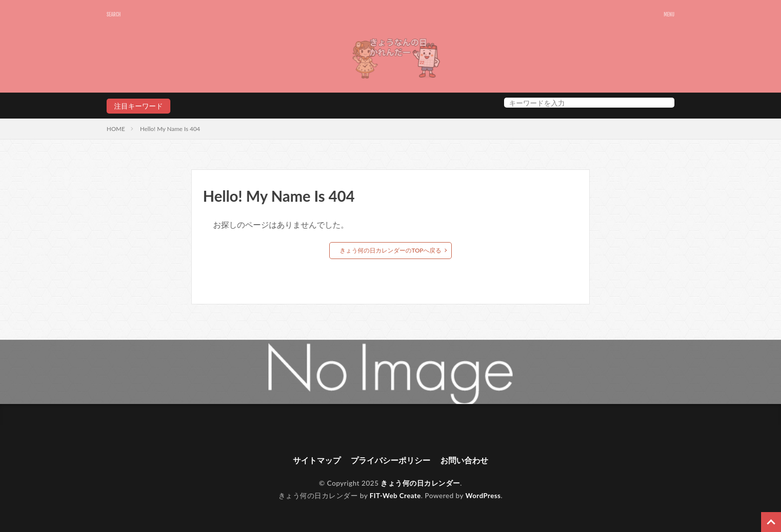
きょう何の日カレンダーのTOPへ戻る (390, 250)
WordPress (484, 495)
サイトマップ (317, 461)
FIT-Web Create (395, 495)
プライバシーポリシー (390, 461)
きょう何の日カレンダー (420, 483)
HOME (116, 129)
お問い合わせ (464, 461)
